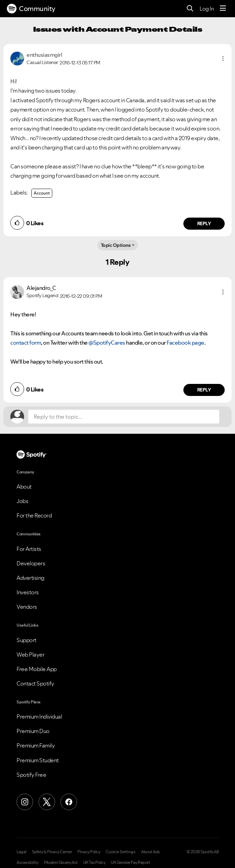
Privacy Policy (89, 852)
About (24, 487)
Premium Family (36, 745)
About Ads (151, 852)
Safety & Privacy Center (52, 852)
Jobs (22, 501)
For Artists (29, 549)
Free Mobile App (37, 669)
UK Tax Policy (94, 862)
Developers (31, 563)
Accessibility (28, 862)
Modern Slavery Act (61, 862)
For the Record (34, 515)
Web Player (30, 655)
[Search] (190, 9)
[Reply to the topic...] (124, 417)
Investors (28, 592)
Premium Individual (39, 717)
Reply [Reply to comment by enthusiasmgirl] (204, 223)
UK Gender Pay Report (130, 862)
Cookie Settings (121, 852)
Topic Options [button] (116, 245)
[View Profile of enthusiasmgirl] (44, 55)
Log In (207, 9)
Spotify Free (31, 775)
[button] (223, 59)
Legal (22, 852)
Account (42, 193)
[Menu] (223, 9)
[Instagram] (25, 802)
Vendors (27, 607)
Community (31, 9)
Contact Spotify (35, 683)
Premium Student (38, 760)
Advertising (30, 578)
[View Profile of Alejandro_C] (41, 288)
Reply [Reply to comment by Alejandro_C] (204, 390)
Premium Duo (33, 731)
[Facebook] (69, 802)
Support (26, 640)
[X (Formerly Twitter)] (47, 802)
